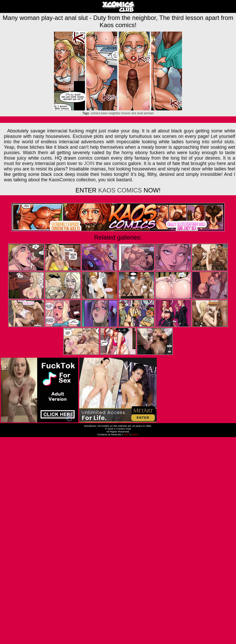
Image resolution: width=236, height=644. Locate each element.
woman (149, 113)
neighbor (115, 113)
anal (140, 113)
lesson (126, 113)
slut (134, 113)
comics (95, 113)
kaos (104, 113)
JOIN (89, 163)
